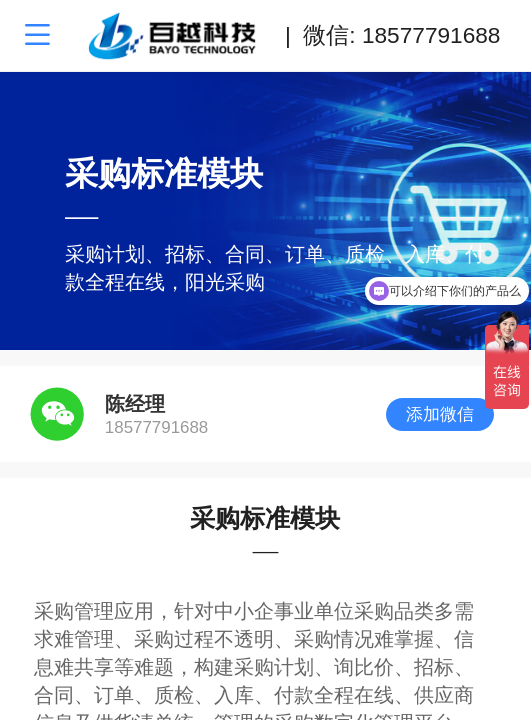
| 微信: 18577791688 (393, 35)
